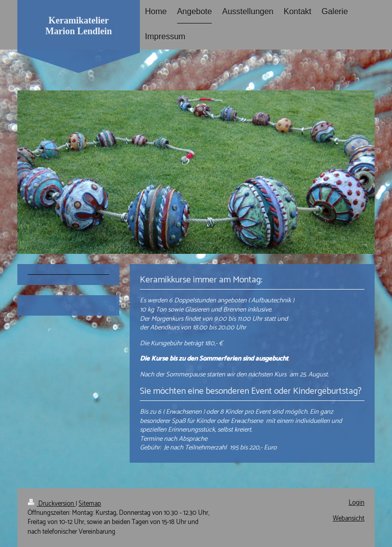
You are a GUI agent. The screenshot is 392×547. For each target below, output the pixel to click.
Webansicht (349, 519)
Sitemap (90, 504)
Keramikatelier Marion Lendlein (79, 26)
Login (357, 503)
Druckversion (52, 504)
